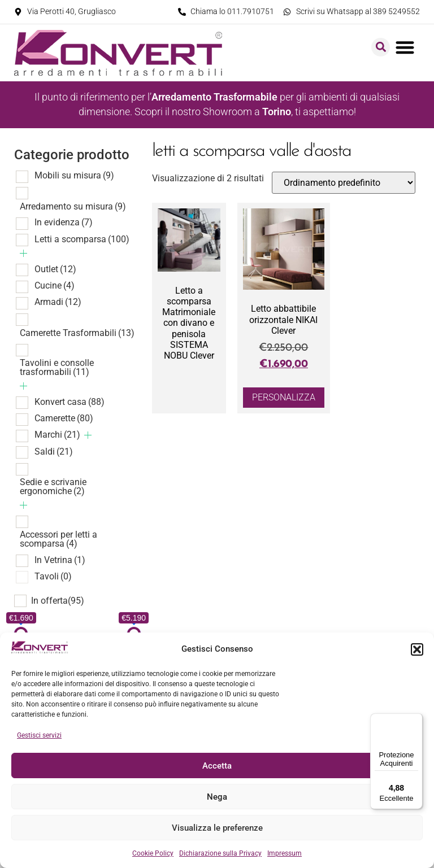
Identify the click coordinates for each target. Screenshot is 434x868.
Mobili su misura (74, 175)
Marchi (57, 435)
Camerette (64, 418)
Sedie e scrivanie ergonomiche (53, 487)
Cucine (55, 285)
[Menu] (416, 720)
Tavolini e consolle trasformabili (57, 367)
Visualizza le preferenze (217, 828)
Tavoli (53, 576)
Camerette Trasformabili (77, 333)
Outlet (55, 269)
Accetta (217, 766)
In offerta (58, 601)
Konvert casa (70, 402)
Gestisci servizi (39, 735)
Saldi (54, 452)
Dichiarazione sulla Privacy (220, 853)
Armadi (58, 302)
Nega (217, 797)
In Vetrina (60, 560)
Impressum (285, 853)
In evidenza (64, 222)
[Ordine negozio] (344, 183)
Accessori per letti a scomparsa (58, 539)
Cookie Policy (153, 853)
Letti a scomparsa (82, 239)
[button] (417, 649)
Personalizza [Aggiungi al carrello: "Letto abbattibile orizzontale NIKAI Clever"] (284, 397)
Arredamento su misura (73, 206)
